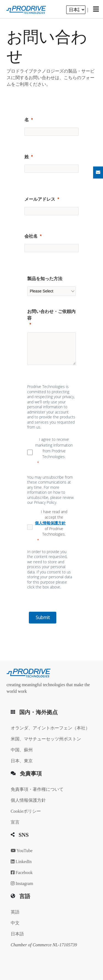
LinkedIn (21, 862)
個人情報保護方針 (28, 800)
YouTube (22, 851)
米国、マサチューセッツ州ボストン (46, 739)
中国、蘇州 (22, 750)
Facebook (22, 873)
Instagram (22, 883)
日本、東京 (22, 761)
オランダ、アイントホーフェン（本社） (50, 728)
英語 (15, 912)
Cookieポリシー (26, 811)
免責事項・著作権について (37, 789)
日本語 (17, 934)
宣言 (15, 822)
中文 (15, 923)
